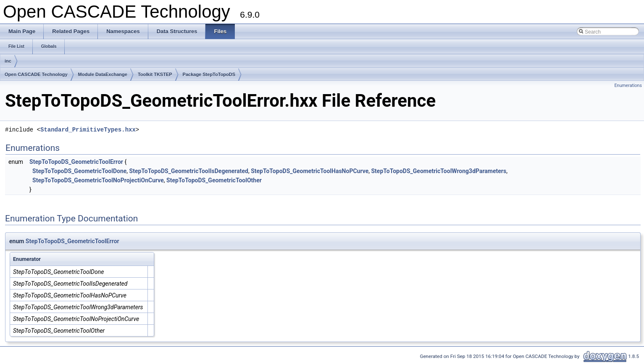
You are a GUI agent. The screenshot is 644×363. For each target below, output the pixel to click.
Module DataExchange (103, 74)
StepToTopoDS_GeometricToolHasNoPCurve (310, 171)
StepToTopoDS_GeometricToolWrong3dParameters (439, 171)
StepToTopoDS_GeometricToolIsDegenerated (189, 171)
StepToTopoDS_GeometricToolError (76, 162)
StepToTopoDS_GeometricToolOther (214, 180)
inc (8, 61)
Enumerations (628, 85)
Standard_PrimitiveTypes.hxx (88, 130)
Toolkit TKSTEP (155, 74)
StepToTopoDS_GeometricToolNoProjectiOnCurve (98, 180)
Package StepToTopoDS (209, 74)
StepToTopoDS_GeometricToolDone (79, 171)
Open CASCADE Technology (36, 74)
